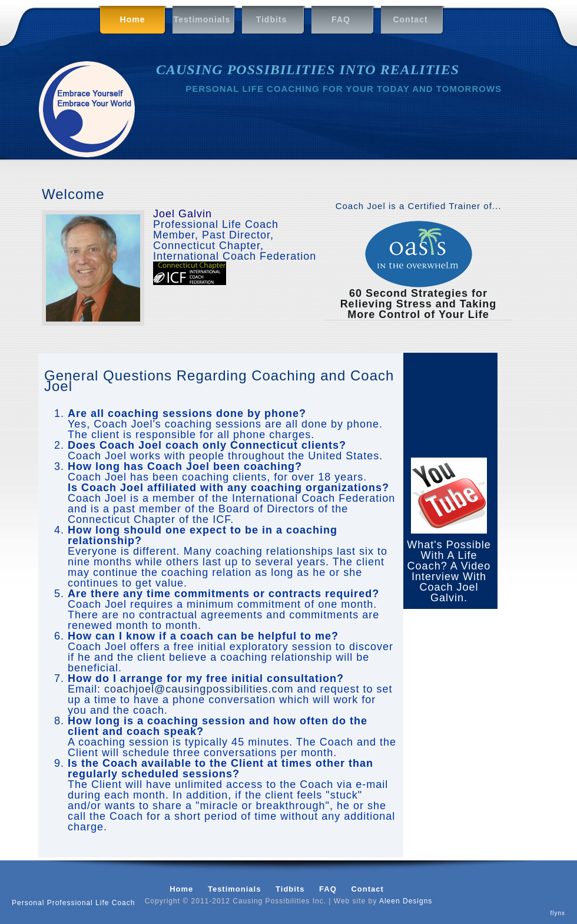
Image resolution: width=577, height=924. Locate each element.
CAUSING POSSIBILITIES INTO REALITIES (308, 69)
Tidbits (272, 19)
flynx (558, 913)
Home (124, 20)
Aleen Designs (406, 901)
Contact (410, 19)
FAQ (341, 19)
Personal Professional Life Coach (73, 903)
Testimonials (202, 19)
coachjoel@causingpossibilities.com (199, 689)
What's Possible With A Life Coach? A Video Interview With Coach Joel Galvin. (449, 571)
